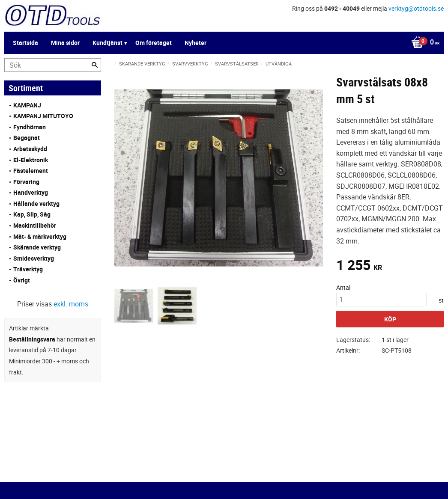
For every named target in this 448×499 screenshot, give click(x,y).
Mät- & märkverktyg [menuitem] (40, 236)
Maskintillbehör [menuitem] (35, 225)
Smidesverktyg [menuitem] (34, 258)
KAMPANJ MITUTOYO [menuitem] (43, 116)
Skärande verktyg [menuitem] (37, 247)
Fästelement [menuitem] (31, 171)
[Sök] (95, 65)
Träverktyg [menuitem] (28, 269)
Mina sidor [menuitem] (65, 43)
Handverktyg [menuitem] (31, 192)
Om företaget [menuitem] (154, 43)
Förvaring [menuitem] (26, 182)
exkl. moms (71, 304)
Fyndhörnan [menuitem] (30, 127)
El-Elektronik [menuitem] (31, 160)
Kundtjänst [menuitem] (108, 43)
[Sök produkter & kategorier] (53, 65)
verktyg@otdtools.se (416, 8)
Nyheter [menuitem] (196, 43)
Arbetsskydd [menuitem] (30, 149)
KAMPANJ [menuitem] (27, 105)
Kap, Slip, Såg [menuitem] (32, 214)
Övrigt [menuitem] (22, 280)
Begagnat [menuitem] (27, 138)
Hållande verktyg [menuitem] (36, 203)
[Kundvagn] (423, 43)
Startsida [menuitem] (25, 43)
